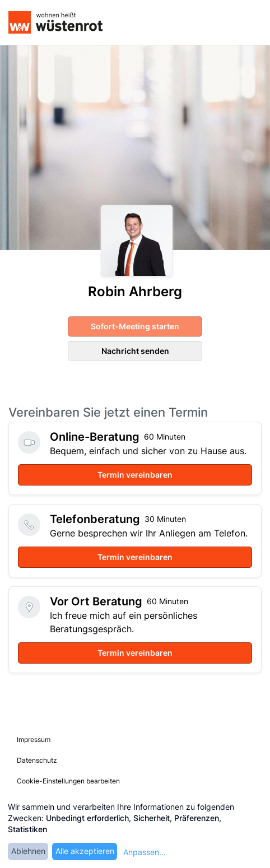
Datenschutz (37, 760)
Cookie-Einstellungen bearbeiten (68, 781)
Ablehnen (28, 851)
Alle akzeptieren (85, 851)
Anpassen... (145, 852)
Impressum (34, 739)
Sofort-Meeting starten (135, 326)
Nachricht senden (135, 351)
